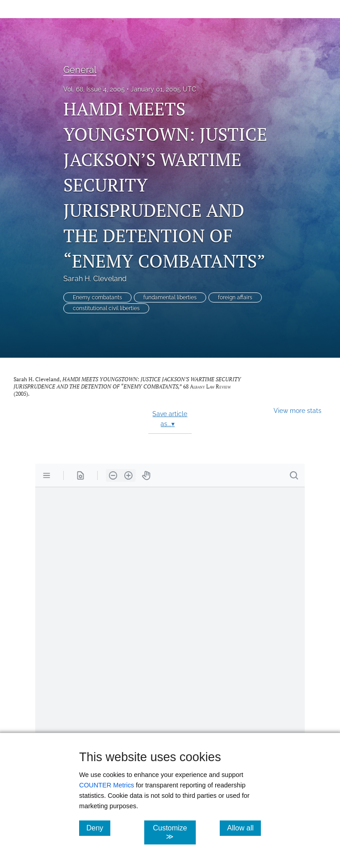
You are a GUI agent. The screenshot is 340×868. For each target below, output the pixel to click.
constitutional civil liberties (106, 308)
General (80, 70)
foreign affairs (235, 297)
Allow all (244, 828)
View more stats (297, 410)
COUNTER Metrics (107, 785)
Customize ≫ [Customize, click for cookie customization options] (174, 832)
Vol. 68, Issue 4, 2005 (94, 89)
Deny (98, 828)
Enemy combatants (97, 297)
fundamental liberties (170, 297)
